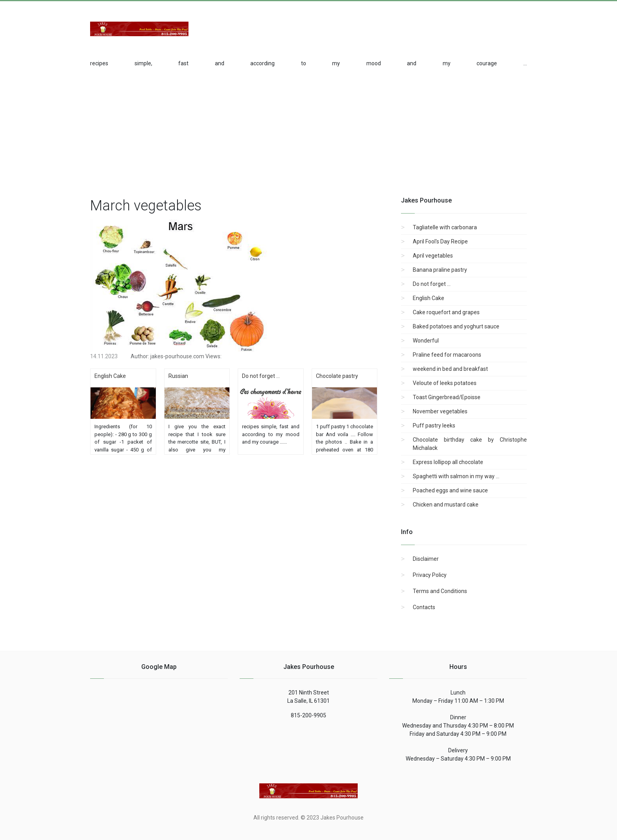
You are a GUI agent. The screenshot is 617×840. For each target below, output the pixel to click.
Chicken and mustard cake (446, 505)
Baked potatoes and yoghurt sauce (456, 326)
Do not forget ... (432, 284)
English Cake (429, 298)
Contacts (424, 607)
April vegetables (433, 256)
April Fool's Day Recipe (440, 241)
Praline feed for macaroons (447, 355)
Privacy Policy (430, 575)
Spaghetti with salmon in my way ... (456, 476)
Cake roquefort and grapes (446, 312)
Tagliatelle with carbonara (445, 227)
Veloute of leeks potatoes (445, 383)
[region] (308, 131)
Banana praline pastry (440, 270)
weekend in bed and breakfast (450, 369)
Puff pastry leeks (434, 426)
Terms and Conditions (440, 591)
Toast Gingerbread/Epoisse (447, 397)
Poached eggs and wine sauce (450, 490)
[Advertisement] (464, 24)
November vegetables (440, 411)
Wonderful (426, 341)
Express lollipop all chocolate (448, 462)
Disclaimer (426, 559)
